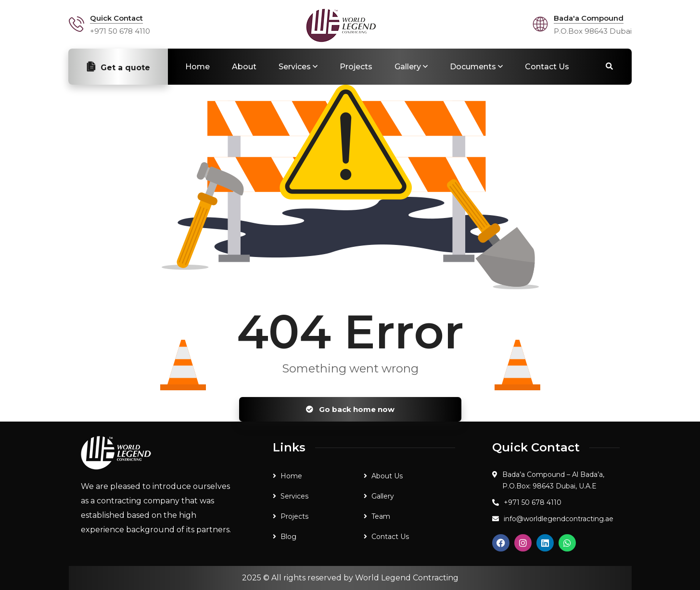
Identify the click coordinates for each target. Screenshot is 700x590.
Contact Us (547, 67)
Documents (473, 67)
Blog (288, 537)
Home (197, 67)
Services (295, 67)
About (244, 67)
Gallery (408, 67)
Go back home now (350, 409)
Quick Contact (116, 18)
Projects (356, 67)
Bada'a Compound (589, 18)
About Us (387, 476)
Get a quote (118, 67)
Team (381, 516)
